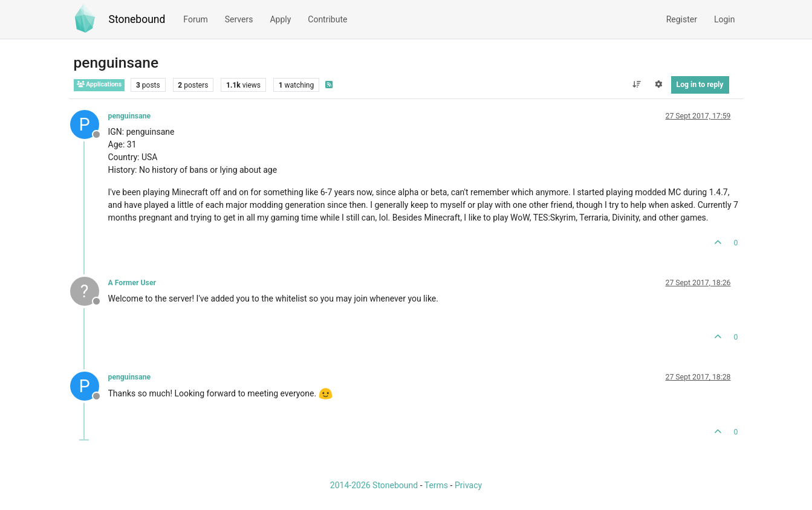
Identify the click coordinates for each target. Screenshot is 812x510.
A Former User (132, 283)
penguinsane (130, 116)
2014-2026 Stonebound (374, 485)
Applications (99, 84)
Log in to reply (700, 85)
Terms (436, 485)
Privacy (468, 485)
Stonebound (137, 19)
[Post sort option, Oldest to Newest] (636, 85)
